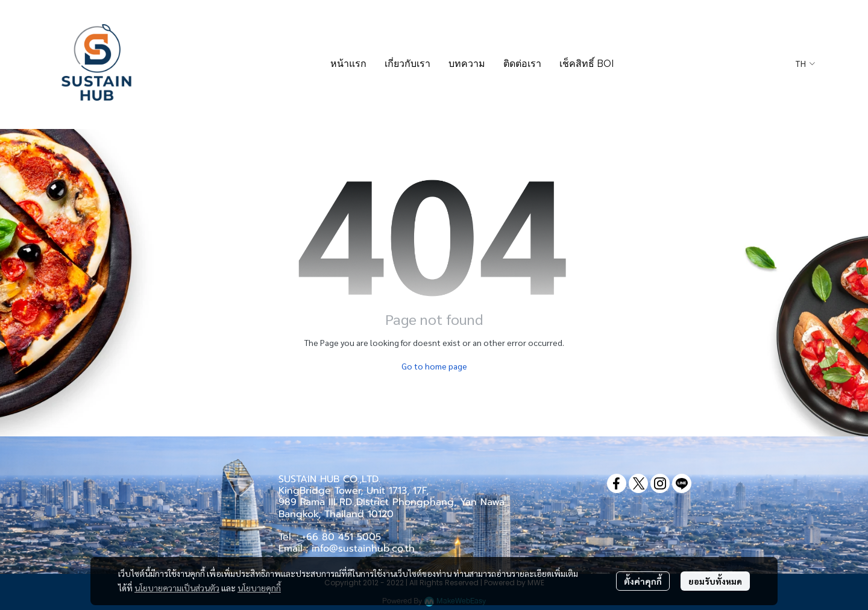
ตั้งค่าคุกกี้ (643, 581)
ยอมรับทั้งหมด (715, 581)
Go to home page (434, 366)
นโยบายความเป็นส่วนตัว (177, 588)
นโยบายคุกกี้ (259, 588)
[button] (805, 64)
